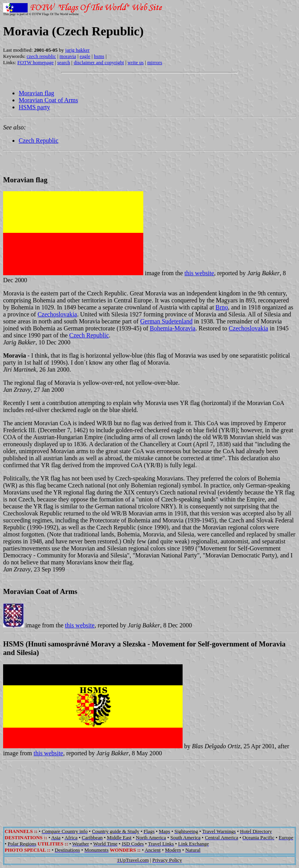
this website (199, 273)
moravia (68, 56)
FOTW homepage (35, 62)
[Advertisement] (149, 788)
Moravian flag (36, 93)
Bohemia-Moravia (173, 328)
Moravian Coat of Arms (48, 100)
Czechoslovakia (57, 314)
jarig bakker (77, 50)
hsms (99, 56)
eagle (85, 56)
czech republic (41, 56)
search (64, 62)
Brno (222, 307)
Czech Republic (39, 141)
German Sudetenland (166, 321)
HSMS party (34, 107)
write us (136, 62)
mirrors (155, 62)
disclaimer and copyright (99, 62)
